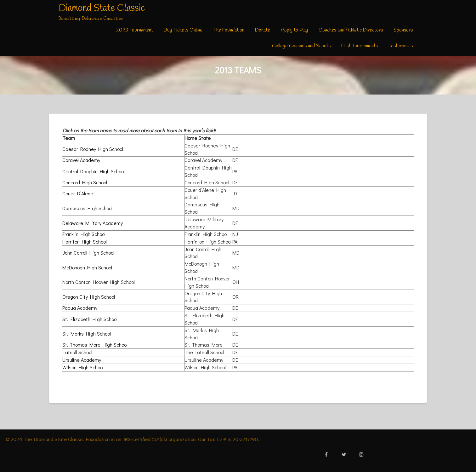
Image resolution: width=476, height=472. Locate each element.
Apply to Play (294, 30)
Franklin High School (84, 234)
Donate (263, 30)
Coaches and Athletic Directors (351, 30)
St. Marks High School (87, 334)
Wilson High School (83, 367)
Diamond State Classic (102, 8)
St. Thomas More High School (95, 345)
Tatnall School (77, 352)
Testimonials (401, 46)
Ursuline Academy (82, 360)
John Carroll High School (88, 253)
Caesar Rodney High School (93, 149)
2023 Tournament (134, 30)
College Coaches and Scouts (301, 46)
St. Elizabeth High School (90, 319)
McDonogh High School (87, 267)
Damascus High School (87, 208)
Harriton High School (85, 242)
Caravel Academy (81, 160)
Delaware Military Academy (93, 223)
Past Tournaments (360, 46)
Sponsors (403, 30)
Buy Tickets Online (183, 30)
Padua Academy (80, 308)
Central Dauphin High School (93, 171)
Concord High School (85, 182)
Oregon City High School (89, 297)
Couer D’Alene (78, 193)
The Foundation (229, 30)
